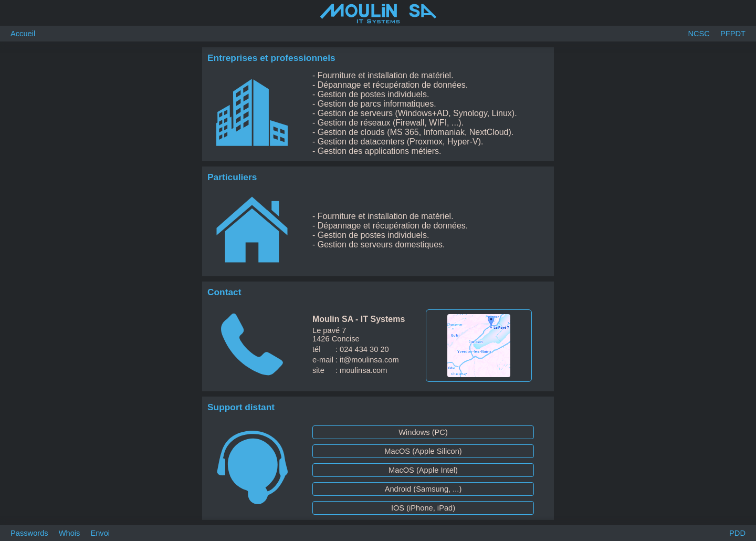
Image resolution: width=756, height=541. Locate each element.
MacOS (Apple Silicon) (423, 451)
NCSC (699, 34)
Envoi (100, 533)
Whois (70, 533)
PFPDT (733, 34)
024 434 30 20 (364, 349)
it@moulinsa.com (369, 360)
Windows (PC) (423, 432)
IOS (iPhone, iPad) (423, 508)
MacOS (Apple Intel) (423, 470)
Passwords (29, 533)
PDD (737, 533)
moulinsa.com (363, 370)
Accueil (23, 34)
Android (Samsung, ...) (423, 489)
